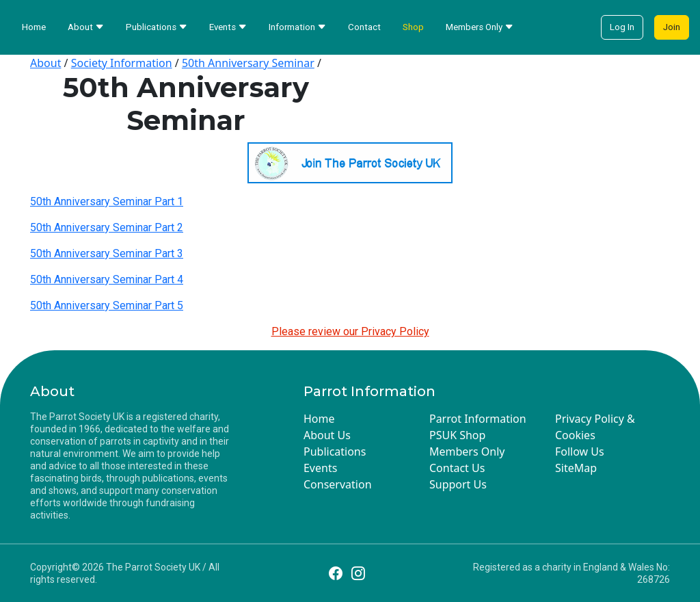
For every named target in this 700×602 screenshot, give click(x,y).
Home (34, 27)
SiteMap (576, 468)
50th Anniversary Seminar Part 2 (107, 227)
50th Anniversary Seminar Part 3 (107, 253)
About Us (327, 435)
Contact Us (457, 468)
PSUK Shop (457, 435)
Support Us (458, 484)
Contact (364, 27)
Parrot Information (478, 419)
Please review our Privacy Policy (350, 331)
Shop (413, 27)
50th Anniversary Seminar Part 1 (107, 201)
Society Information (122, 63)
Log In (622, 27)
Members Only (467, 451)
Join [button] (672, 27)
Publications (335, 451)
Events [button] (228, 27)
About (45, 63)
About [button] (86, 27)
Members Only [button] (480, 27)
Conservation (338, 484)
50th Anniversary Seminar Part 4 (107, 279)
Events (320, 468)
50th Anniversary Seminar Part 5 (107, 305)
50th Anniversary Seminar (248, 63)
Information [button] (297, 27)
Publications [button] (157, 27)
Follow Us (580, 451)
